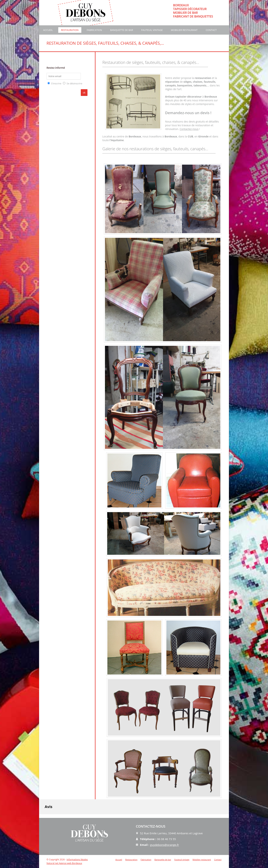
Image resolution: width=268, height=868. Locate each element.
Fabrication (94, 30)
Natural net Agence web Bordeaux (64, 863)
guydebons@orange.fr (165, 845)
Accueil (48, 30)
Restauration (70, 30)
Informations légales (77, 860)
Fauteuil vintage (152, 30)
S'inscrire (56, 83)
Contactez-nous (189, 129)
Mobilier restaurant (184, 30)
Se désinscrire (74, 83)
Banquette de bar (122, 30)
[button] (39, 818)
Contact (211, 30)
